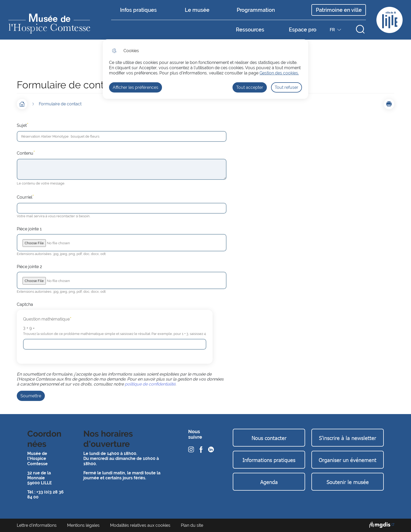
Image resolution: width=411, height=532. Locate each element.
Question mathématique (47, 319)
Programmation (256, 10)
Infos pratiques (138, 10)
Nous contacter (269, 438)
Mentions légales (83, 525)
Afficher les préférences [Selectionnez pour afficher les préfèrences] (136, 87)
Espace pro (303, 30)
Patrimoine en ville (339, 10)
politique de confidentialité (150, 384)
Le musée (197, 10)
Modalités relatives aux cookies (140, 525)
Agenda (269, 482)
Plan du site (192, 525)
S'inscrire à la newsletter (348, 438)
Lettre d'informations (37, 525)
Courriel (25, 197)
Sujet (23, 125)
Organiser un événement (348, 460)
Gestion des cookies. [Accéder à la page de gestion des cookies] (279, 73)
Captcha (25, 304)
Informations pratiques (269, 460)
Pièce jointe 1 (29, 229)
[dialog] (206, 69)
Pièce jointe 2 (29, 267)
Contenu (26, 153)
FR (336, 31)
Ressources (250, 30)
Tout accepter (250, 87)
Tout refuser (286, 87)
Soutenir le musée (348, 482)
